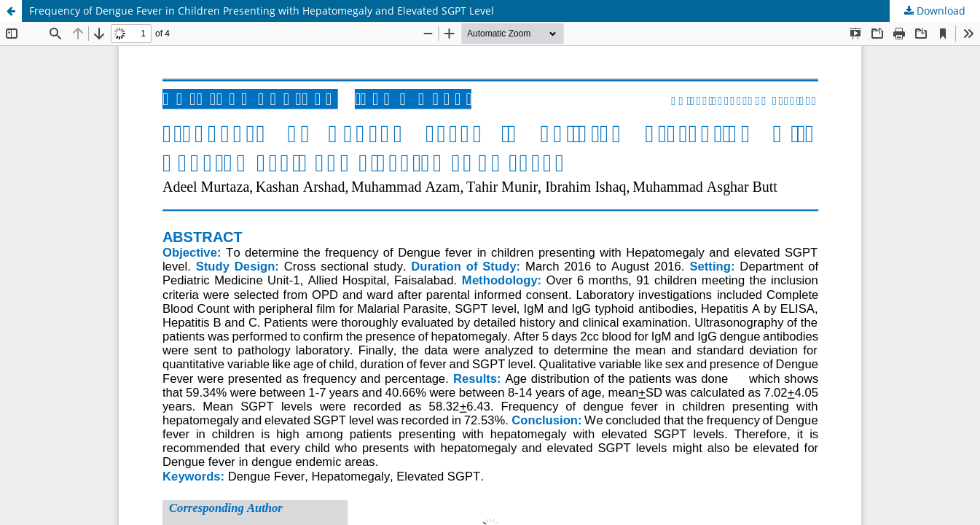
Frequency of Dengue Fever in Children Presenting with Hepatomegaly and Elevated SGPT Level (262, 11)
